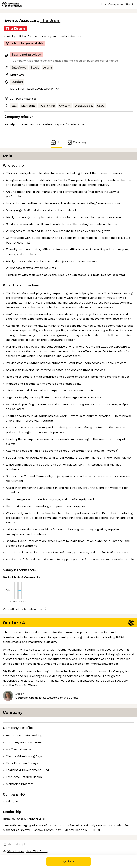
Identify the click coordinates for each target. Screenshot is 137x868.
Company (77, 142)
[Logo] (12, 5)
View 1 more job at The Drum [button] (25, 851)
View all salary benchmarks (22, 609)
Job (56, 142)
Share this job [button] (15, 844)
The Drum (50, 20)
